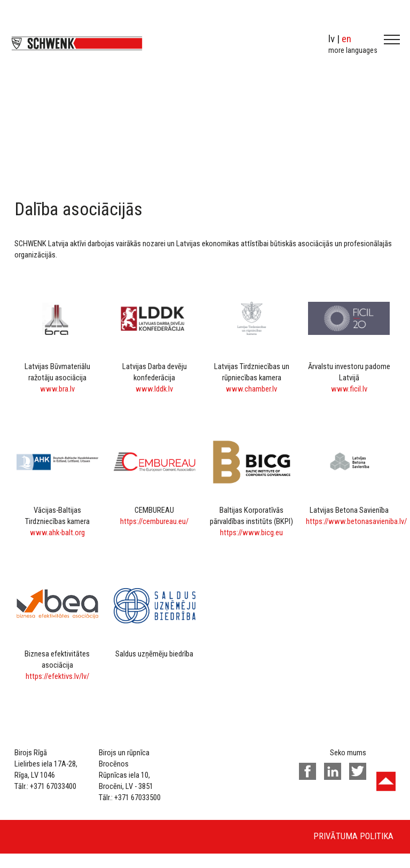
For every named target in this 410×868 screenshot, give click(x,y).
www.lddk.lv (154, 389)
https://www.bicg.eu (251, 533)
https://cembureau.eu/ (154, 521)
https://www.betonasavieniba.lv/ (356, 521)
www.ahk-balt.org (57, 533)
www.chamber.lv (251, 389)
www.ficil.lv (349, 389)
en (346, 39)
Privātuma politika (353, 836)
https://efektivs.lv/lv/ (57, 676)
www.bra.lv (57, 389)
